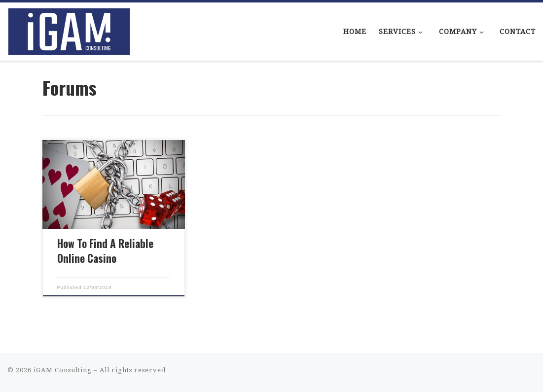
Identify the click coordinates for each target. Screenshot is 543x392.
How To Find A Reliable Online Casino (105, 251)
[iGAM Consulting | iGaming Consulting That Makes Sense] (69, 28)
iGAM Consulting (63, 370)
